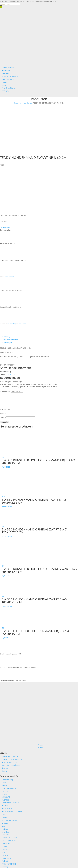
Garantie (5, 725)
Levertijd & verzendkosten (11, 722)
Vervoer (4, 82)
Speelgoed (5, 73)
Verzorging (5, 91)
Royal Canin (6, 789)
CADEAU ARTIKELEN (9, 745)
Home (16, 103)
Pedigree (5, 786)
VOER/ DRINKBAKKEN (9, 821)
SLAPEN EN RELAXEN (9, 795)
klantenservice (10, 234)
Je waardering (6, 348)
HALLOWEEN (6, 763)
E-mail (3, 375)
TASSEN (4, 804)
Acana (4, 740)
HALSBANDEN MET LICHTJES (12, 769)
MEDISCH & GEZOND (9, 777)
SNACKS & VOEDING (9, 798)
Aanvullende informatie (10, 297)
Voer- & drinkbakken (9, 88)
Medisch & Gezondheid (10, 76)
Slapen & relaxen (8, 79)
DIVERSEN (5, 757)
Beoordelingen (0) (8, 300)
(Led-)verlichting (7, 737)
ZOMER (4, 827)
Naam (3, 371)
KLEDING (5, 774)
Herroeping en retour (9, 719)
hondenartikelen (26, 103)
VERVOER (5, 812)
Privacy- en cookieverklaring (12, 716)
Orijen (4, 783)
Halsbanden (6, 70)
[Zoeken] (1, 7)
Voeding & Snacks (8, 68)
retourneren (23, 281)
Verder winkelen (24, 862)
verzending (12, 281)
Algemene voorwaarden (10, 714)
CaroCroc (5, 748)
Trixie (4, 809)
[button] (5, 184)
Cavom (4, 751)
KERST (4, 772)
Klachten (5, 728)
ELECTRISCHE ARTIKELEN (11, 760)
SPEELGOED (6, 801)
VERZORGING (6, 815)
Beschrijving (6, 294)
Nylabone (5, 780)
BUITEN (4, 742)
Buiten (4, 85)
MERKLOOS (11, 332)
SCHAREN (5, 792)
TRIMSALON (6, 807)
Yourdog (5, 824)
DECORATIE (6, 754)
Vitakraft (5, 818)
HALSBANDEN (7, 766)
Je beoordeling (6, 366)
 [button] (11, 424)
